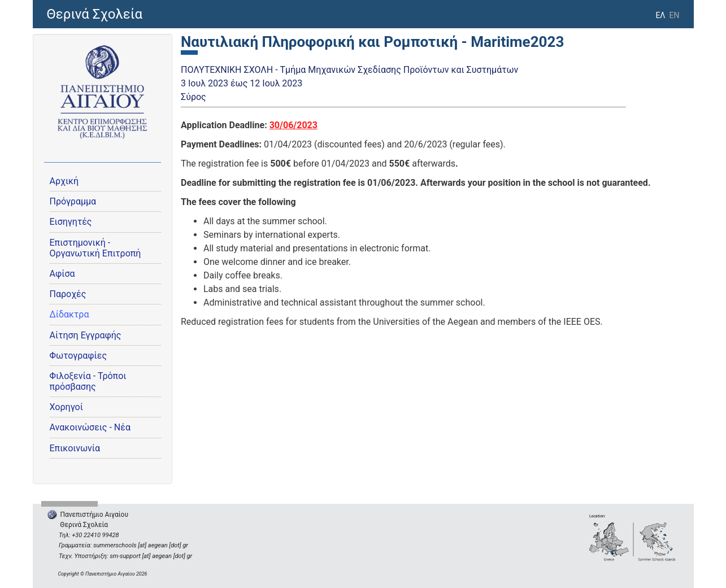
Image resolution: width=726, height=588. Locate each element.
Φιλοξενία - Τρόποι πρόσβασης (88, 381)
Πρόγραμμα (73, 201)
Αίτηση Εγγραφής (86, 335)
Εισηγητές (71, 222)
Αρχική (64, 181)
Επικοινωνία (75, 448)
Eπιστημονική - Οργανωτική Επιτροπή (95, 248)
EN (675, 15)
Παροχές (68, 294)
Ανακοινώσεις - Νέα (90, 427)
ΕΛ (660, 15)
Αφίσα (62, 274)
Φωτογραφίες (79, 356)
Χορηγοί (66, 407)
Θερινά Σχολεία (95, 14)
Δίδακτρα (69, 314)
